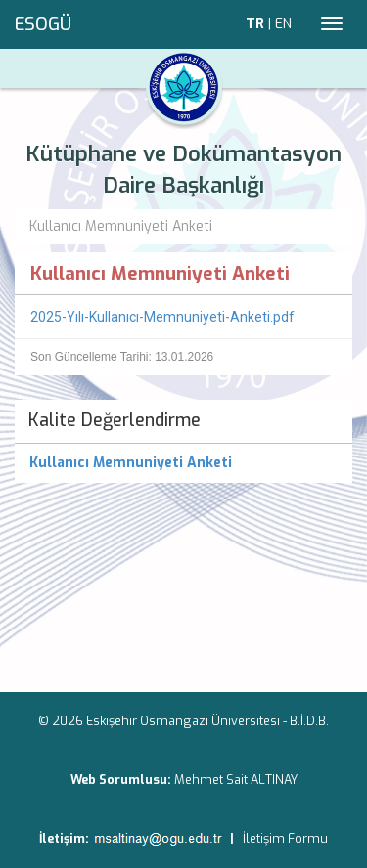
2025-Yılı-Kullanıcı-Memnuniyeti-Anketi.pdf (162, 317)
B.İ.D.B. (309, 721)
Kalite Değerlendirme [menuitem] (115, 420)
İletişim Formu (285, 838)
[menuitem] (183, 463)
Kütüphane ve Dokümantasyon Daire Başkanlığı (183, 170)
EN (283, 24)
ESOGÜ (43, 24)
